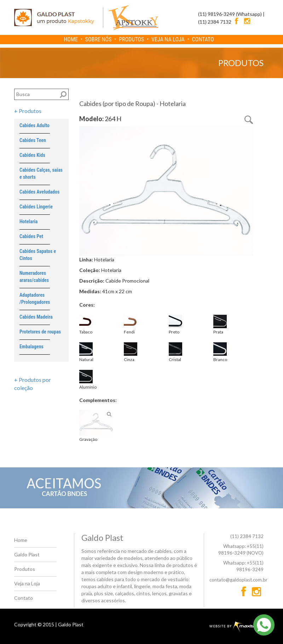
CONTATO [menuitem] (203, 39)
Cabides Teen (33, 140)
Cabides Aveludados (39, 192)
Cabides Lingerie (36, 207)
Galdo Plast (27, 554)
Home (21, 540)
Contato (24, 598)
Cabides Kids (32, 155)
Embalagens (31, 347)
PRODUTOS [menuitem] (131, 39)
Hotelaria (28, 221)
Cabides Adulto (34, 125)
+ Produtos (28, 111)
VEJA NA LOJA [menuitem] (168, 39)
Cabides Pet (31, 236)
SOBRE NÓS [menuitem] (99, 39)
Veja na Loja (27, 583)
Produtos (25, 569)
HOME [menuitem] (71, 39)
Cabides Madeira (36, 317)
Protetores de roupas (40, 332)
